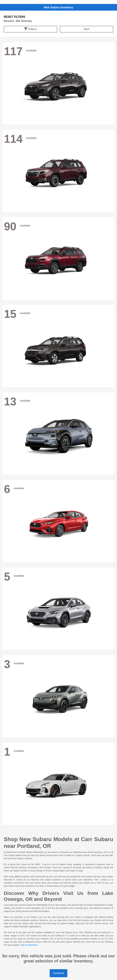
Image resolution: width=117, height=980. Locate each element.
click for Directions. (29, 945)
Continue (58, 973)
